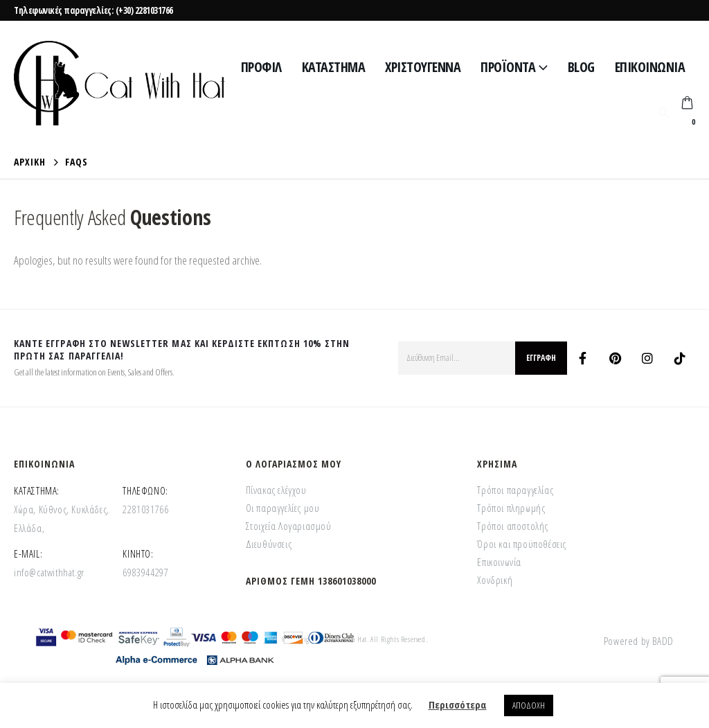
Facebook (582, 358)
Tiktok (680, 358)
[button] (663, 112)
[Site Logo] (119, 83)
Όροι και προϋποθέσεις (522, 544)
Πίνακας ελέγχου (276, 490)
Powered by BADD (639, 641)
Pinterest (615, 358)
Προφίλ (261, 67)
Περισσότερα (458, 704)
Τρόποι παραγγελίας (515, 490)
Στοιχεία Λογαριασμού (289, 526)
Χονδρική (495, 580)
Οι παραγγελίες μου (283, 508)
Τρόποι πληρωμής (511, 508)
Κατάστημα (334, 67)
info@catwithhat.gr (49, 572)
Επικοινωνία (650, 67)
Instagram (647, 358)
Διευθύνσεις (269, 544)
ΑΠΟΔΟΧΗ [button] (529, 705)
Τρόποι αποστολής (513, 526)
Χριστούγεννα (423, 67)
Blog (581, 67)
